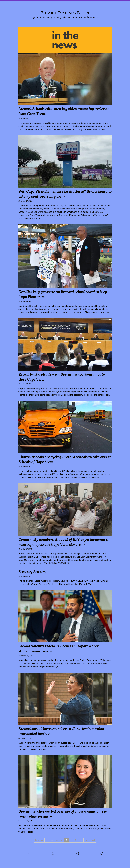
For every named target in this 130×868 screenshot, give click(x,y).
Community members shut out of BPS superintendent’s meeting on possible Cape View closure (61, 544)
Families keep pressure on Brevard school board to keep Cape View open (63, 294)
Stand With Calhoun (36, 4)
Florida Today (51, 568)
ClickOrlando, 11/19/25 (30, 218)
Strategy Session (34, 577)
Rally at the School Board (83, 4)
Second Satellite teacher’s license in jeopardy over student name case (62, 653)
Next (93, 845)
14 (86, 845)
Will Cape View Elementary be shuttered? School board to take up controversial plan (62, 194)
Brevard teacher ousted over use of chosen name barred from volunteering (61, 819)
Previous (39, 845)
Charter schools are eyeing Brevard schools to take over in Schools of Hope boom (63, 459)
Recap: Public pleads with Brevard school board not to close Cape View (64, 377)
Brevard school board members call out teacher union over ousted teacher (60, 736)
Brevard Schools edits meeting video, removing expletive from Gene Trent (60, 111)
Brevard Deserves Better (65, 12)
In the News (108, 4)
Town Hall (58, 4)
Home (18, 4)
